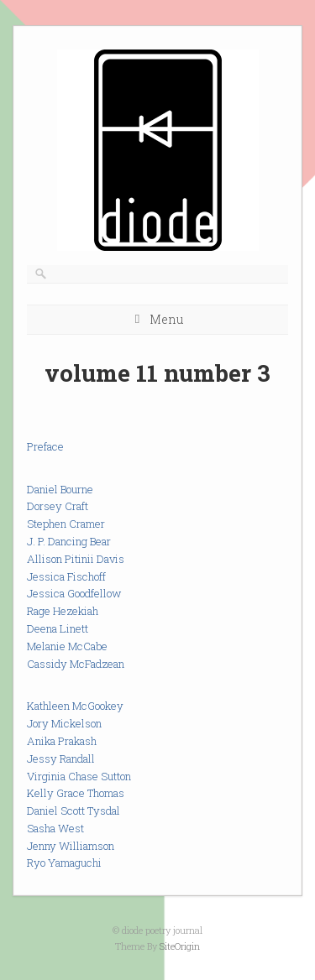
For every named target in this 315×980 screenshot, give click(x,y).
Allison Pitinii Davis (76, 559)
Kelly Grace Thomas (76, 793)
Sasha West (55, 828)
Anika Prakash (62, 741)
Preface (45, 446)
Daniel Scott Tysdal (73, 811)
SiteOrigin (180, 946)
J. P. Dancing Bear (69, 541)
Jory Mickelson (64, 723)
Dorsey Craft (58, 506)
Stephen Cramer (66, 524)
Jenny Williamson (71, 846)
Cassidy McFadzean (76, 664)
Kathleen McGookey (75, 706)
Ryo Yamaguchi (64, 863)
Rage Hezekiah (63, 611)
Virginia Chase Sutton (79, 776)
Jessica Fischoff (66, 576)
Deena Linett (58, 628)
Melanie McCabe (67, 646)
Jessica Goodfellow (74, 593)
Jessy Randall (61, 758)
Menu (166, 319)
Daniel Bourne (60, 489)
